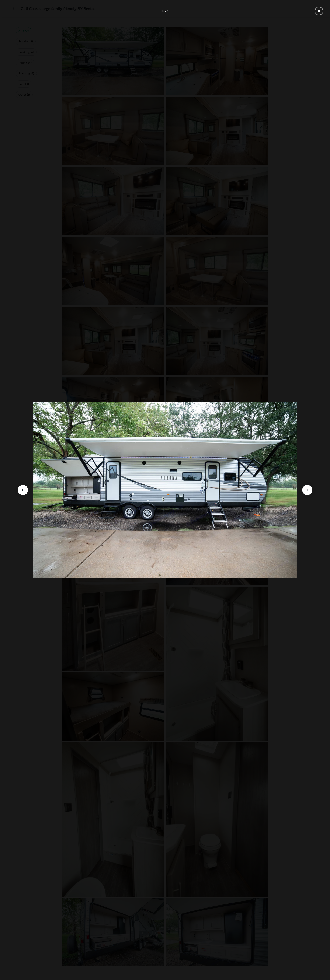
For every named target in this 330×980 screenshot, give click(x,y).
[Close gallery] (319, 11)
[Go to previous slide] (23, 490)
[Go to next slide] (307, 490)
